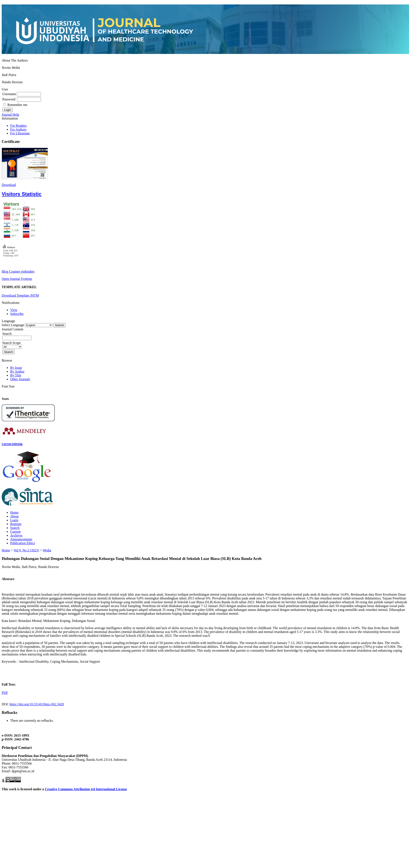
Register (16, 524)
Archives (16, 535)
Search (15, 528)
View (14, 310)
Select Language (13, 325)
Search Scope (12, 345)
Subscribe (17, 314)
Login (14, 520)
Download (9, 185)
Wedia (47, 550)
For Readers (18, 126)
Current (15, 532)
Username (9, 94)
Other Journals (20, 379)
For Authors (18, 129)
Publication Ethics (23, 543)
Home (14, 512)
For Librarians (20, 133)
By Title (16, 375)
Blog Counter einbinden (18, 271)
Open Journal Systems (17, 279)
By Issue (16, 368)
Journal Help (10, 115)
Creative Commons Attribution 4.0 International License (86, 789)
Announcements (21, 539)
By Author (17, 371)
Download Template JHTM (20, 295)
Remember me (17, 105)
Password (9, 99)
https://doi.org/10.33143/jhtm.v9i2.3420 (37, 704)
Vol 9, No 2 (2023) (26, 550)
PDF (5, 693)
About (14, 516)
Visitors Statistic (22, 194)
